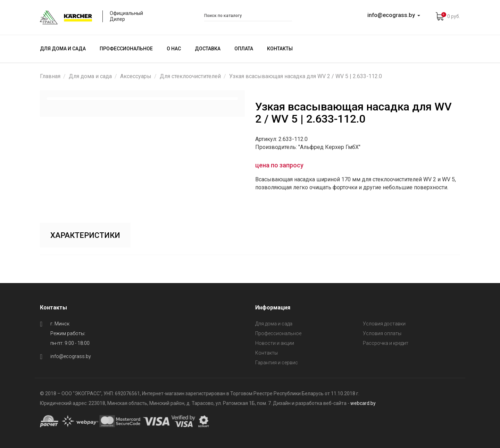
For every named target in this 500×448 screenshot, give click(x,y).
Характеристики (85, 235)
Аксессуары (136, 76)
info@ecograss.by (71, 356)
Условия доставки (384, 324)
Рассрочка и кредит (386, 343)
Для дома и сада (63, 49)
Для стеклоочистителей (190, 76)
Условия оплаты (382, 333)
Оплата (244, 49)
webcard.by (363, 403)
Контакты (280, 49)
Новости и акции (275, 343)
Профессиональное (126, 49)
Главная (50, 76)
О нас (174, 49)
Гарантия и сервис (277, 363)
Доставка (208, 49)
